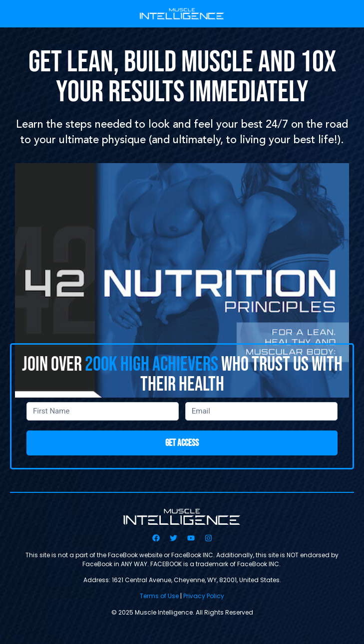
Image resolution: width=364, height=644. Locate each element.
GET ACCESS (182, 443)
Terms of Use (159, 596)
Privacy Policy (204, 596)
